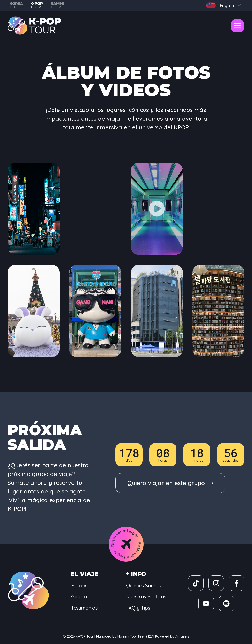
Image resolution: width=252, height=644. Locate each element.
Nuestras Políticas (146, 597)
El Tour (79, 585)
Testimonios (84, 608)
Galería (79, 597)
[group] (170, 483)
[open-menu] (237, 26)
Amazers (182, 636)
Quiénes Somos (143, 585)
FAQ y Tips (138, 608)
